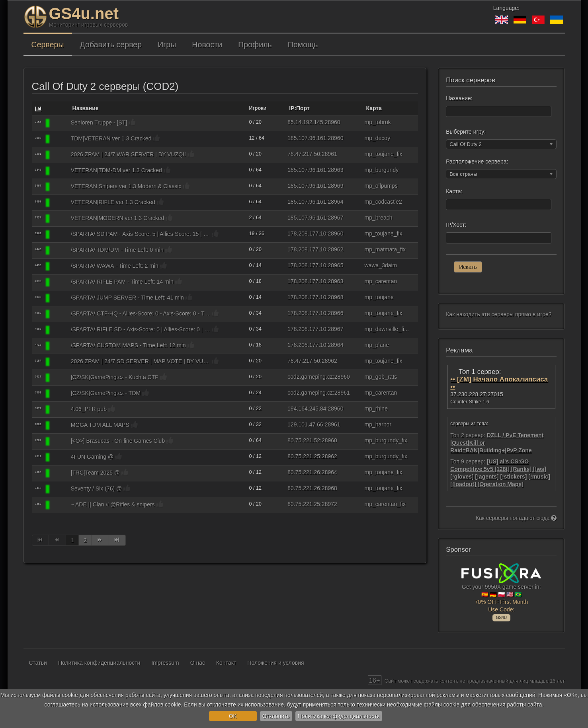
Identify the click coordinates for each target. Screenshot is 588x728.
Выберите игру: (466, 132)
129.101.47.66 (305, 424)
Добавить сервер (111, 45)
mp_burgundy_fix (386, 440)
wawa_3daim (381, 265)
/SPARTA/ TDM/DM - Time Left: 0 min (117, 250)
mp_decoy (378, 138)
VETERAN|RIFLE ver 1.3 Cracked (113, 202)
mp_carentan (381, 281)
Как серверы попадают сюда (516, 518)
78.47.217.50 (304, 154)
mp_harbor (378, 424)
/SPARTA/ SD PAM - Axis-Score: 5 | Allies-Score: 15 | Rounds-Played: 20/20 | (141, 234)
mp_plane (377, 345)
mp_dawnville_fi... (387, 329)
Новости (207, 45)
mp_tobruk (378, 122)
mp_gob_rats (381, 377)
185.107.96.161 (307, 138)
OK (233, 716)
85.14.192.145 (305, 122)
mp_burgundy (382, 170)
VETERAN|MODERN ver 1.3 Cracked (118, 218)
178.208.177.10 (307, 234)
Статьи (38, 663)
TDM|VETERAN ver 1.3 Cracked (111, 138)
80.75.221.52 (304, 440)
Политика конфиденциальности (339, 716)
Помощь (303, 45)
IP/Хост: (456, 225)
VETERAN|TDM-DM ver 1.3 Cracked (116, 170)
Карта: (454, 191)
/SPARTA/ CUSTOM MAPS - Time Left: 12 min (128, 345)
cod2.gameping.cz (310, 377)
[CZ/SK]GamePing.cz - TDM (106, 393)
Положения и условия (275, 663)
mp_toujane (379, 297)
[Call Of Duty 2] (60, 123)
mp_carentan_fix (385, 504)
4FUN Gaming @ (92, 457)
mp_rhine (376, 409)
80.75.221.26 (304, 472)
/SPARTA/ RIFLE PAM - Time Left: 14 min (122, 282)
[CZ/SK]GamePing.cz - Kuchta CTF (115, 377)
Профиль (255, 45)
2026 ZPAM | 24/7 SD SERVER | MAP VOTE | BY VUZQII (141, 361)
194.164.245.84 (307, 409)
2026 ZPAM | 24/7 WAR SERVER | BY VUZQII (128, 154)
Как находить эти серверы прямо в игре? (499, 314)
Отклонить (276, 716)
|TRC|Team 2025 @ (95, 473)
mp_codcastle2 (383, 202)
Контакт (226, 663)
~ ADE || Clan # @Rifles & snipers (113, 504)
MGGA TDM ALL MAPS (100, 425)
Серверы (48, 45)
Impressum (165, 663)
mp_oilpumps (381, 186)
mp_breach (379, 218)
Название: (459, 98)
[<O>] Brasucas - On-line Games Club (118, 441)
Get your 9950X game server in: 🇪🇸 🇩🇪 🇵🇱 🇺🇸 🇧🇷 (501, 591)
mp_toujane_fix (384, 154)
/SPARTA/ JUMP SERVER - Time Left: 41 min (127, 298)
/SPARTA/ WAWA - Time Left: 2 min (115, 266)
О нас (198, 663)
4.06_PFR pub (89, 409)
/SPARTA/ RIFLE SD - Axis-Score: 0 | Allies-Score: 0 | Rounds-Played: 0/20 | (141, 329)
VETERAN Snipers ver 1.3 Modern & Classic (126, 186)
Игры (167, 45)
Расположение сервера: (477, 162)
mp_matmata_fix (385, 249)
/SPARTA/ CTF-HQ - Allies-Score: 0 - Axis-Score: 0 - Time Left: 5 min (141, 313)
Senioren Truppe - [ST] (99, 123)
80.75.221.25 (304, 456)
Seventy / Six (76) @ (97, 489)
